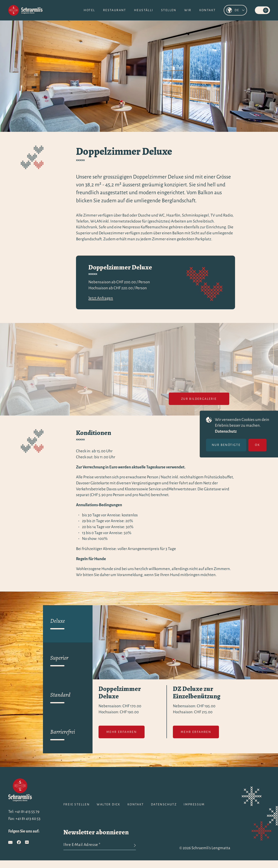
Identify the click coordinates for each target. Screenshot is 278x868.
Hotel (89, 10)
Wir (188, 10)
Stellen (169, 10)
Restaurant (115, 10)
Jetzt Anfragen (101, 298)
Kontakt (208, 10)
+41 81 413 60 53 (28, 819)
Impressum (194, 804)
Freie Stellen (77, 804)
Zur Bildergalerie (199, 399)
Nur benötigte (231, 445)
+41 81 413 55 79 (27, 811)
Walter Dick (108, 804)
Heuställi (144, 10)
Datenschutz (230, 431)
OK (262, 445)
